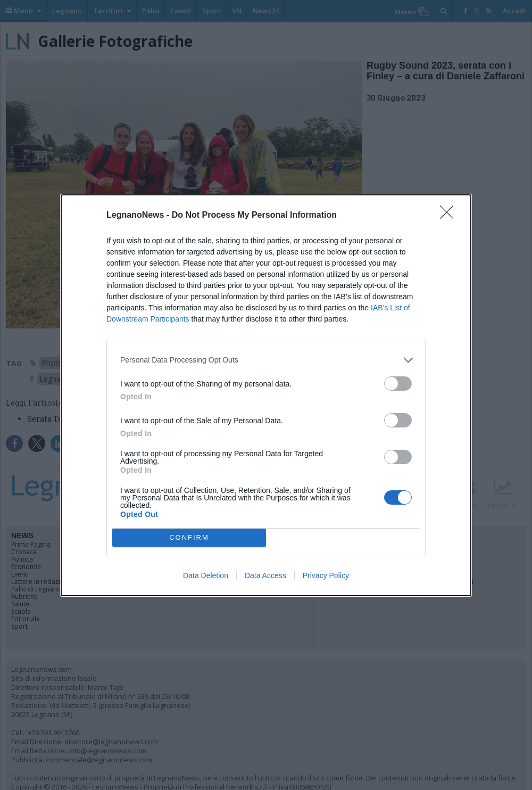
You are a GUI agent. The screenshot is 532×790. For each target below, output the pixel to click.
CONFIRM (189, 537)
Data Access (265, 575)
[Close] (450, 216)
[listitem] (266, 360)
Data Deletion (206, 575)
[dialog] (266, 395)
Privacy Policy (326, 575)
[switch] (398, 384)
